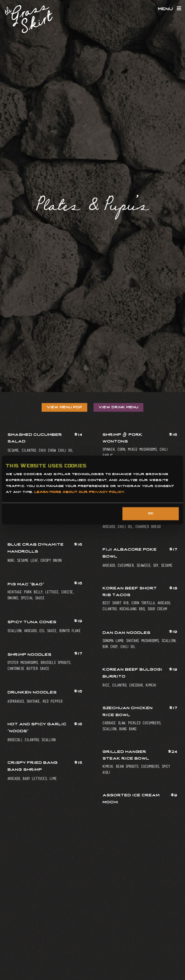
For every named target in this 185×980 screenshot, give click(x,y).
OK (151, 514)
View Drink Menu (118, 407)
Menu (170, 9)
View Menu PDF (64, 407)
